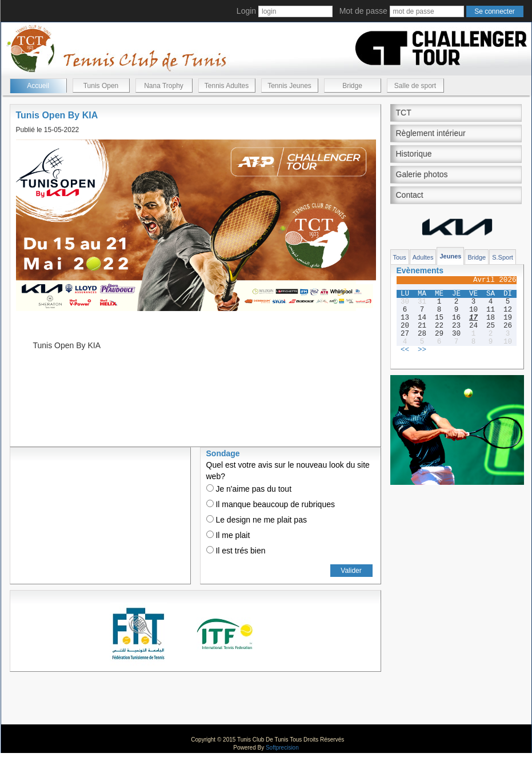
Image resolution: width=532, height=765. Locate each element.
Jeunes (450, 256)
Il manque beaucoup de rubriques (271, 504)
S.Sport (503, 257)
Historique (414, 154)
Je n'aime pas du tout (249, 489)
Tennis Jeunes (289, 86)
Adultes (423, 257)
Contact (410, 195)
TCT (404, 113)
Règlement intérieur (431, 133)
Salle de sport (415, 86)
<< (405, 350)
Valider (351, 571)
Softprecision (282, 748)
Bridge (352, 86)
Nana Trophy (164, 86)
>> (422, 350)
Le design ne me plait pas (257, 520)
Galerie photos (422, 174)
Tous (400, 257)
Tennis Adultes (227, 86)
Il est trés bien (236, 551)
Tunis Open (101, 86)
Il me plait (228, 535)
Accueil (38, 86)
